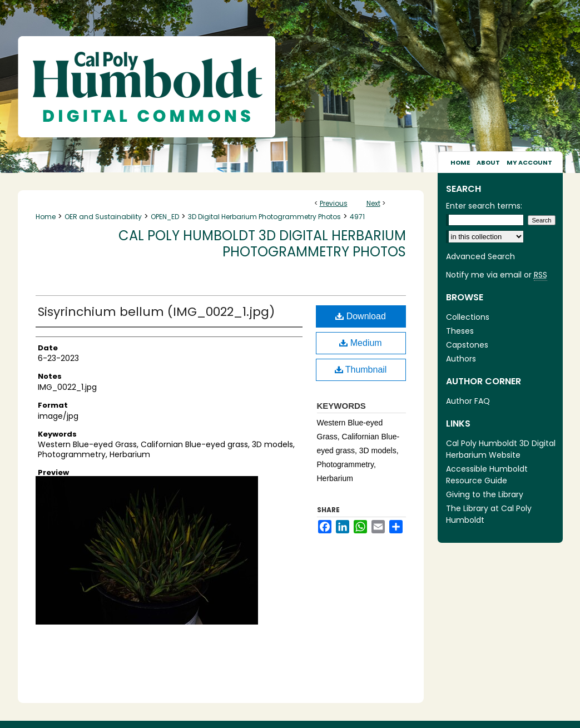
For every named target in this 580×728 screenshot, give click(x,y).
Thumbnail (361, 370)
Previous (334, 203)
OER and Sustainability (103, 217)
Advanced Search (480, 256)
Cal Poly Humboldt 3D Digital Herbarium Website (501, 449)
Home (46, 217)
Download (361, 316)
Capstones (467, 345)
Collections (468, 317)
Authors (461, 359)
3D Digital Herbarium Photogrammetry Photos (264, 217)
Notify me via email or (497, 275)
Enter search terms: (484, 206)
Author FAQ (468, 401)
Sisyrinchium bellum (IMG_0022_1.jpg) (156, 312)
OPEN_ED (165, 217)
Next (373, 203)
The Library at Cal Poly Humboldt (489, 514)
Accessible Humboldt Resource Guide (487, 475)
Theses (460, 331)
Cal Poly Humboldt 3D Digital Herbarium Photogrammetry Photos (262, 244)
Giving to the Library (485, 494)
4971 (357, 217)
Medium (360, 343)
